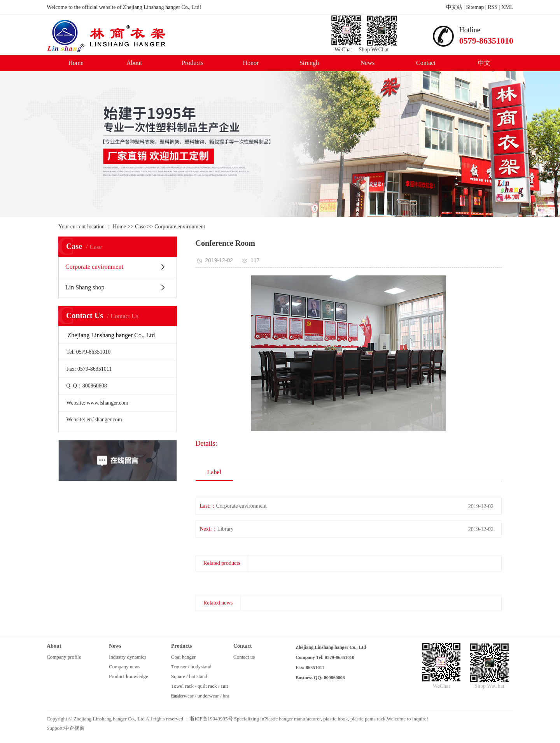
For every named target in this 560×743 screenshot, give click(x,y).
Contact (426, 63)
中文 (484, 63)
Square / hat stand (189, 676)
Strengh (309, 63)
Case (140, 227)
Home (76, 63)
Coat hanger (183, 657)
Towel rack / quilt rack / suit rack (199, 687)
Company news (125, 667)
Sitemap (475, 7)
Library (226, 529)
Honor (251, 63)
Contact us (244, 657)
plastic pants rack (367, 719)
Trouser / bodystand (191, 667)
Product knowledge (129, 676)
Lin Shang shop (85, 287)
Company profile (64, 657)
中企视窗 (74, 728)
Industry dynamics (128, 657)
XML (507, 7)
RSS (493, 7)
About (134, 63)
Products (192, 63)
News (367, 63)
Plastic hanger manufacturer (292, 719)
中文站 (454, 7)
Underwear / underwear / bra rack (200, 697)
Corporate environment (180, 227)
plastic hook (335, 719)
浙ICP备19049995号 (211, 719)
